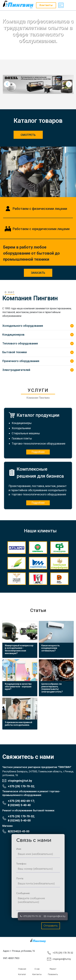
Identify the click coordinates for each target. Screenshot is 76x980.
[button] (69, 84)
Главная (22, 969)
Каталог (22, 974)
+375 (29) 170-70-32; (21, 786)
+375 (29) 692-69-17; (21, 801)
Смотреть (28, 135)
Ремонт (53, 969)
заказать (38, 273)
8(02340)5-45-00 (19, 831)
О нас (37, 969)
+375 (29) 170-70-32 (31, 916)
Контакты (37, 974)
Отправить (51, 926)
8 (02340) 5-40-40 (19, 805)
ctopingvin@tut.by (55, 916)
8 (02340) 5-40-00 (19, 820)
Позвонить (53, 974)
